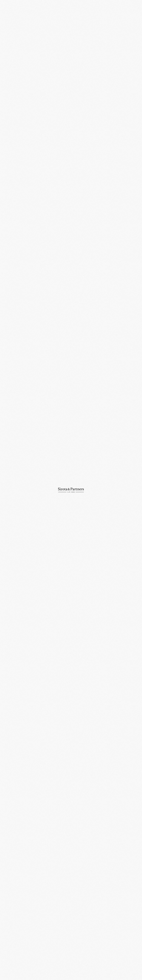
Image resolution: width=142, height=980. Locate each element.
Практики (7, 23)
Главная (49, 15)
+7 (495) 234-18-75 (10, 937)
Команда (7, 28)
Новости (6, 33)
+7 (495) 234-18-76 (47, 937)
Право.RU (130, 219)
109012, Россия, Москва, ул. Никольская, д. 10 (49, 928)
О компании (8, 19)
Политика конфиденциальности (120, 970)
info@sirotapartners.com (86, 937)
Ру (134, 7)
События (58, 15)
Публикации (8, 37)
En (138, 7)
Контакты (7, 42)
